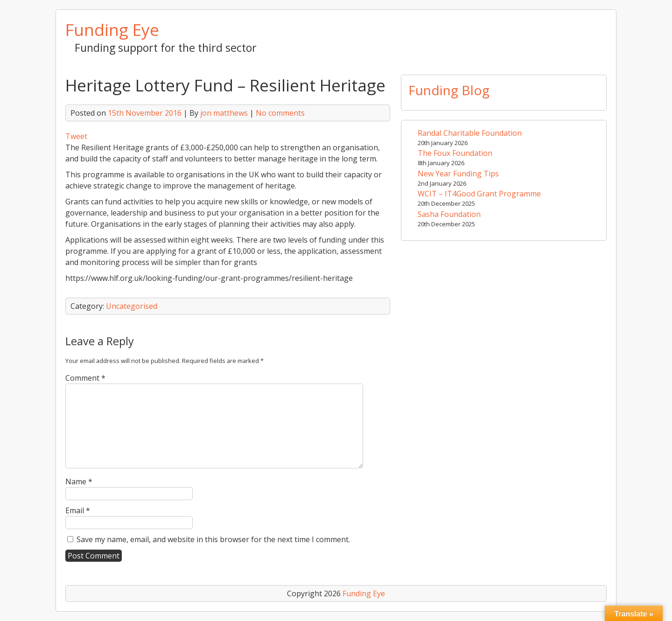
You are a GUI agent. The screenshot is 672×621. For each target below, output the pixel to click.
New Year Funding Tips (458, 174)
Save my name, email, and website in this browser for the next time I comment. (213, 539)
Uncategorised (132, 306)
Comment (85, 378)
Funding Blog (449, 90)
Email (78, 510)
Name (79, 481)
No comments (280, 113)
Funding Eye (112, 29)
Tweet (76, 136)
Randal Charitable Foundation (470, 133)
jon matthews (224, 113)
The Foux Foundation (455, 153)
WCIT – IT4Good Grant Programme (479, 194)
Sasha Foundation (449, 214)
